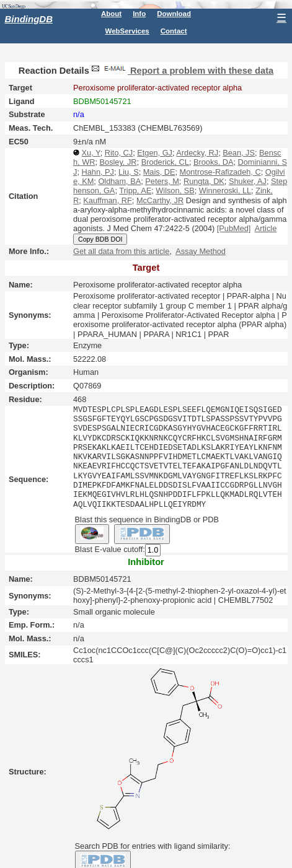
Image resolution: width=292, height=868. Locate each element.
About (111, 14)
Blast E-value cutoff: (110, 549)
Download (174, 14)
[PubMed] (234, 228)
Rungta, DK (204, 181)
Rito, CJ (119, 153)
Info (139, 14)
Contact (174, 31)
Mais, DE (159, 172)
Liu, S (129, 172)
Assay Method (201, 251)
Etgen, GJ (155, 153)
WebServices (127, 31)
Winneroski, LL (225, 191)
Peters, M (162, 181)
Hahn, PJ (98, 172)
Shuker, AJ (248, 181)
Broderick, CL (165, 162)
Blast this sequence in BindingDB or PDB (147, 519)
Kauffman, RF (107, 200)
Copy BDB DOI (100, 239)
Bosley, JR (118, 162)
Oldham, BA (119, 181)
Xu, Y (91, 153)
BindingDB (29, 19)
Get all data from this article (121, 251)
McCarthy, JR (160, 200)
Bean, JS (239, 153)
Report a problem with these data (181, 71)
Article (266, 228)
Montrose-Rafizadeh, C (220, 172)
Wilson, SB (175, 191)
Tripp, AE (135, 191)
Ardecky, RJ (197, 153)
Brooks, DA (213, 162)
